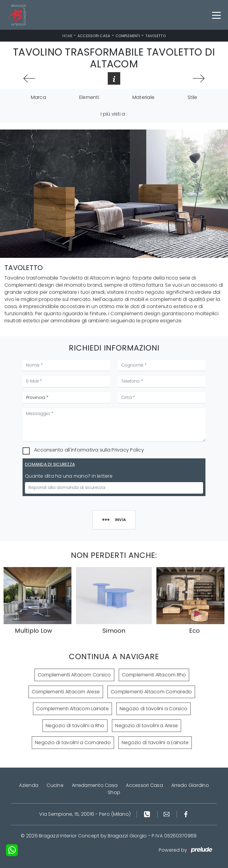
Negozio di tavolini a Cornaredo (73, 742)
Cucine (55, 785)
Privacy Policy (128, 450)
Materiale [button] (143, 97)
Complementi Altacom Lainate (72, 709)
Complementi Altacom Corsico (74, 675)
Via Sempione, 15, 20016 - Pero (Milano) (85, 814)
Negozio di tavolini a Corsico (153, 709)
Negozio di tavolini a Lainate (155, 742)
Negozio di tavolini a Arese (147, 726)
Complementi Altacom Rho (154, 675)
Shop (114, 792)
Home (67, 36)
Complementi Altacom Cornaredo (151, 692)
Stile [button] (192, 97)
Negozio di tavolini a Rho (75, 726)
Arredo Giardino (190, 785)
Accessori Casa (94, 36)
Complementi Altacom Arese (66, 692)
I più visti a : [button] (114, 114)
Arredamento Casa (95, 785)
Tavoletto (156, 36)
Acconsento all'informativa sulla (89, 450)
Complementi (128, 36)
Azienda (29, 785)
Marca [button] (38, 97)
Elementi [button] (89, 97)
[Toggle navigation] (216, 15)
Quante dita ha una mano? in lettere (69, 476)
